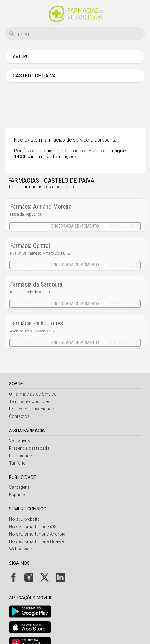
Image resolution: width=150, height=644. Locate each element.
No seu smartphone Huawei (37, 526)
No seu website (24, 504)
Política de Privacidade (31, 394)
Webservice (20, 534)
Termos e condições (30, 386)
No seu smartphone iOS (33, 511)
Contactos (19, 401)
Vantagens (20, 425)
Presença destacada (29, 433)
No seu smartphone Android (37, 519)
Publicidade (20, 440)
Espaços (18, 479)
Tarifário (17, 448)
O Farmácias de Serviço (33, 379)
